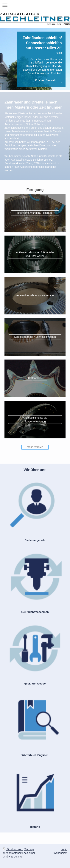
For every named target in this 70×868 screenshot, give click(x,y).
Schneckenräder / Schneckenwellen (35, 337)
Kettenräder (35, 378)
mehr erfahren (35, 447)
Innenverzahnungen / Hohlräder (35, 213)
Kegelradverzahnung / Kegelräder (35, 295)
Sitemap (29, 849)
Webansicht (60, 853)
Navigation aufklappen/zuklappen (35, 5)
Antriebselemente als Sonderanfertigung (35, 420)
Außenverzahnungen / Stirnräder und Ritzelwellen (35, 254)
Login (64, 849)
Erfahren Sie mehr (46, 80)
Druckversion (13, 849)
